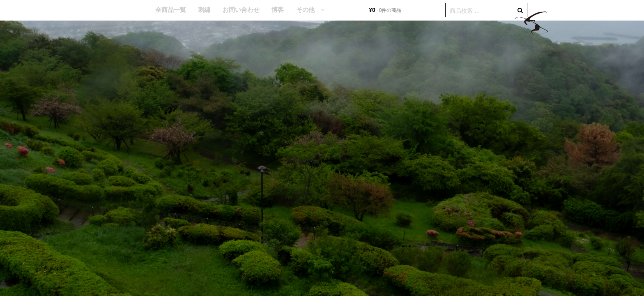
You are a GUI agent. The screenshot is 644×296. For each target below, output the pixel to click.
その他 (305, 10)
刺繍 (204, 10)
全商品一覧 (171, 10)
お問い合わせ (241, 10)
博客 (278, 10)
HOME (137, 10)
